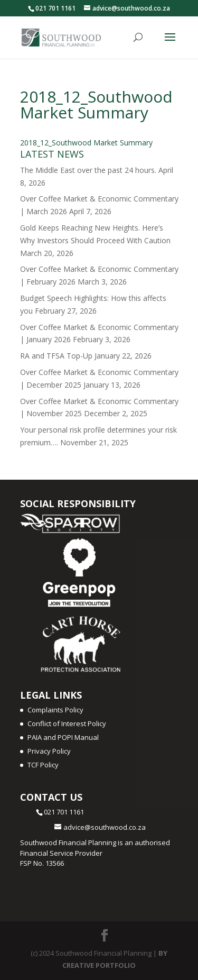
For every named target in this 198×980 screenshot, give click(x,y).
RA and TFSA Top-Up (56, 356)
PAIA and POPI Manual (63, 737)
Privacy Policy (49, 751)
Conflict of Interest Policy (67, 723)
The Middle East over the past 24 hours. (88, 170)
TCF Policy (43, 765)
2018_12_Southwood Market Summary (86, 143)
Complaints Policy (55, 710)
